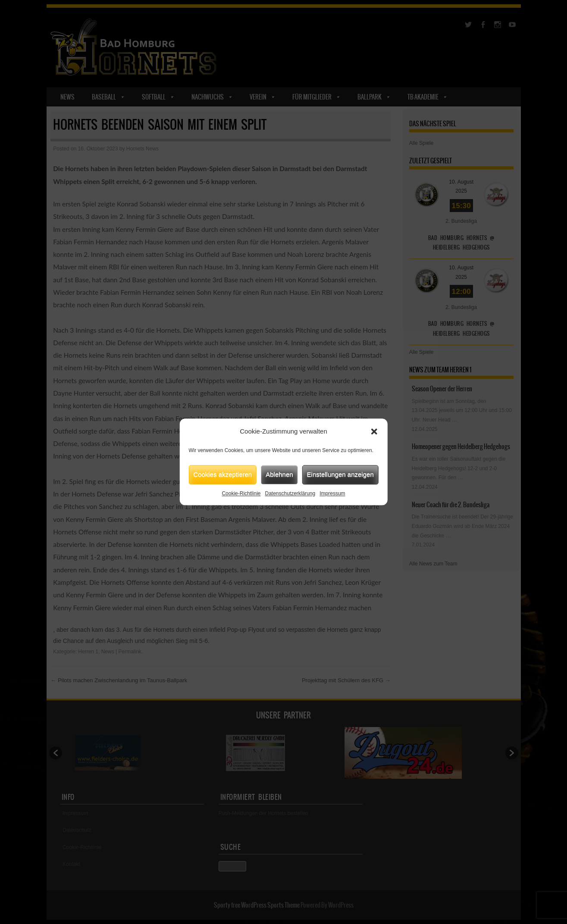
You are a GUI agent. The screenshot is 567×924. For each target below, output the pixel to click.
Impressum (332, 493)
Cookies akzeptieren (222, 474)
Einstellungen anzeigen (340, 474)
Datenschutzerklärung (290, 493)
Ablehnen (279, 474)
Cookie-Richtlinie (241, 493)
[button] (374, 432)
